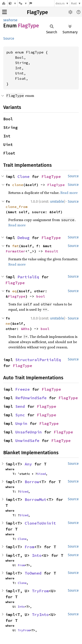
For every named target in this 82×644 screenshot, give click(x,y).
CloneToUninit (40, 523)
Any (28, 464)
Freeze (23, 389)
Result (52, 251)
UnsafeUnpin (29, 432)
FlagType (37, 12)
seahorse (10, 20)
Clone (24, 177)
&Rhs (25, 329)
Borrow (32, 482)
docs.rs (60, 3)
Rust (74, 3)
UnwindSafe (27, 441)
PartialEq (28, 277)
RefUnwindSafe (31, 398)
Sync (20, 415)
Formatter (16, 251)
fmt (16, 246)
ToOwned (33, 573)
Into (37, 555)
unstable (57, 201)
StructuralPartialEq (38, 360)
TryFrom (40, 591)
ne (8, 323)
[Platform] (23, 3)
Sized (41, 474)
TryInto (40, 615)
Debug (24, 238)
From (30, 547)
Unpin (21, 423)
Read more (69, 193)
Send (20, 406)
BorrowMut (36, 499)
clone (18, 185)
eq (14, 291)
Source (9, 38)
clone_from (17, 207)
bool (41, 296)
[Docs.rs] (4, 3)
